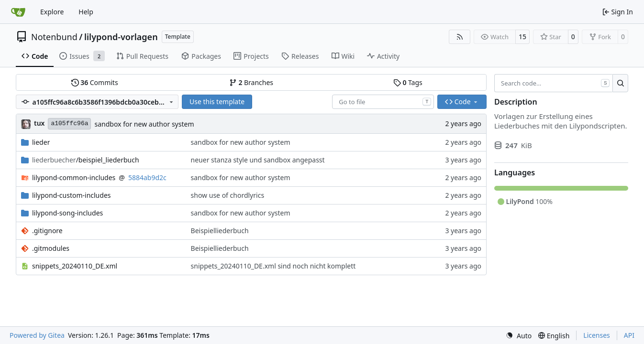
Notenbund (54, 37)
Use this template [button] (217, 102)
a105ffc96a (69, 124)
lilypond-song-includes (67, 213)
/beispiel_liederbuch (86, 160)
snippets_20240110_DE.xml (75, 266)
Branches (251, 82)
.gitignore (47, 231)
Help (86, 12)
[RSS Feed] (460, 37)
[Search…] (620, 83)
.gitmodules (51, 248)
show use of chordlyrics (228, 195)
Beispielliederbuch (220, 231)
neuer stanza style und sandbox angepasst (258, 160)
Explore (52, 12)
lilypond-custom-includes (72, 195)
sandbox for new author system (144, 124)
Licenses (597, 335)
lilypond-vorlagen (121, 37)
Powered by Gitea (37, 335)
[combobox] (383, 102)
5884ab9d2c (147, 177)
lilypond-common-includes (74, 177)
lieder (41, 142)
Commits (95, 82)
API (629, 335)
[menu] (519, 336)
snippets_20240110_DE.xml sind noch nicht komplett (273, 266)
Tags (408, 82)
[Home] (18, 12)
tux (39, 123)
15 (522, 37)
